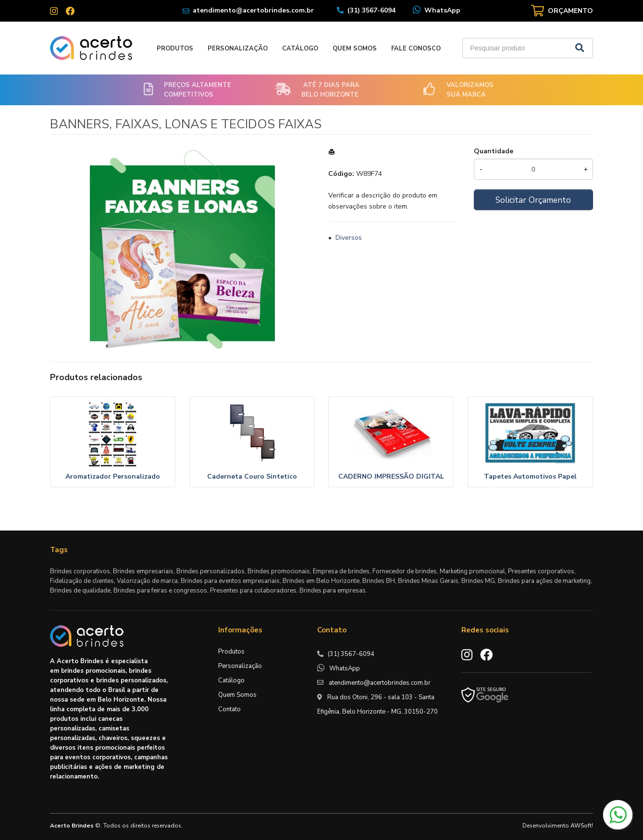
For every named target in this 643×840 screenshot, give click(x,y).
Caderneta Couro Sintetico (252, 476)
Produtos (175, 49)
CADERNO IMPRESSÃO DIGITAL (391, 476)
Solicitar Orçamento (533, 200)
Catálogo (300, 49)
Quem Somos (355, 49)
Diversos (349, 238)
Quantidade (494, 151)
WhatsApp (442, 10)
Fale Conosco (416, 49)
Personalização (238, 49)
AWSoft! (582, 826)
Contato (229, 709)
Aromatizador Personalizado (113, 476)
